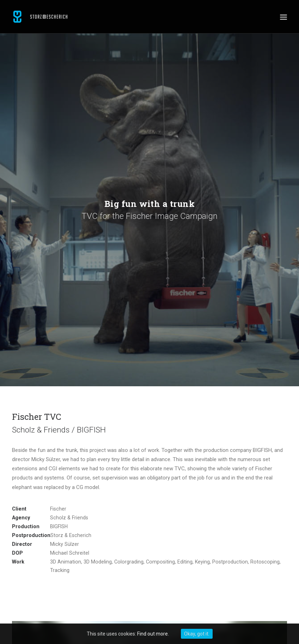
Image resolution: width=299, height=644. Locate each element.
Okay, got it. (197, 634)
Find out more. (153, 634)
